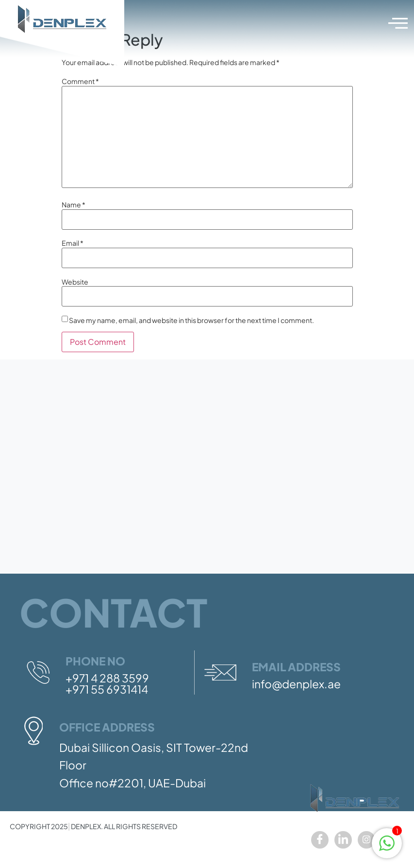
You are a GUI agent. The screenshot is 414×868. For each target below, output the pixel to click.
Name (74, 204)
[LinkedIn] (343, 840)
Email (73, 243)
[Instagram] (366, 840)
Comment (80, 81)
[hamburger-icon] (397, 23)
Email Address (296, 667)
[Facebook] (320, 840)
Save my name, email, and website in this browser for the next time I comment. (191, 320)
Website (75, 282)
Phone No (95, 661)
